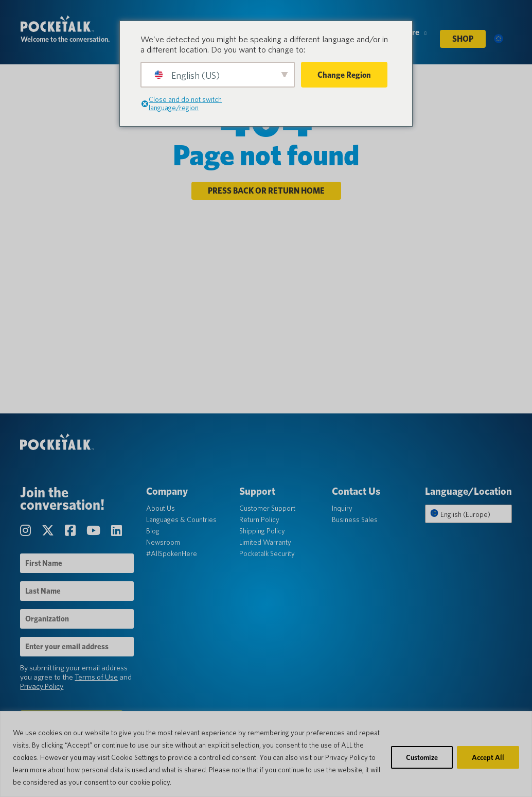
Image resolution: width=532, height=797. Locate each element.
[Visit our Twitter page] (50, 532)
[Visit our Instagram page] (27, 532)
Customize (422, 757)
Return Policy (259, 521)
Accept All (488, 757)
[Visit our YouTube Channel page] (95, 532)
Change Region (344, 75)
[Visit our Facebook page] (72, 532)
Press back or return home (266, 191)
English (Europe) (459, 515)
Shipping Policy (262, 532)
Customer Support (267, 509)
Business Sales (355, 521)
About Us (161, 509)
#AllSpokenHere (172, 555)
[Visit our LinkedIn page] (117, 532)
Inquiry (342, 509)
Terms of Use (97, 678)
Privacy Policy (42, 687)
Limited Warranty (265, 543)
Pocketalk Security (267, 555)
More (414, 36)
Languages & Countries (182, 521)
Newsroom (164, 543)
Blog (153, 532)
